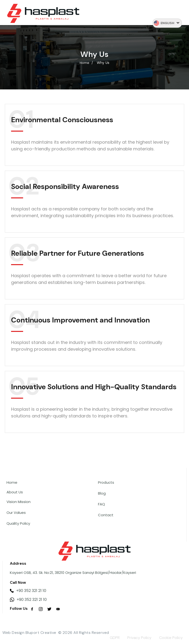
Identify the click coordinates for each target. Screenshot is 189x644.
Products (106, 482)
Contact (106, 515)
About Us (15, 492)
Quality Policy (18, 523)
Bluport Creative (41, 633)
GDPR (115, 638)
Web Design (13, 633)
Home (12, 482)
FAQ (101, 504)
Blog (102, 493)
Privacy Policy (139, 638)
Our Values (16, 513)
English (167, 23)
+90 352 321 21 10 (28, 591)
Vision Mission (19, 502)
